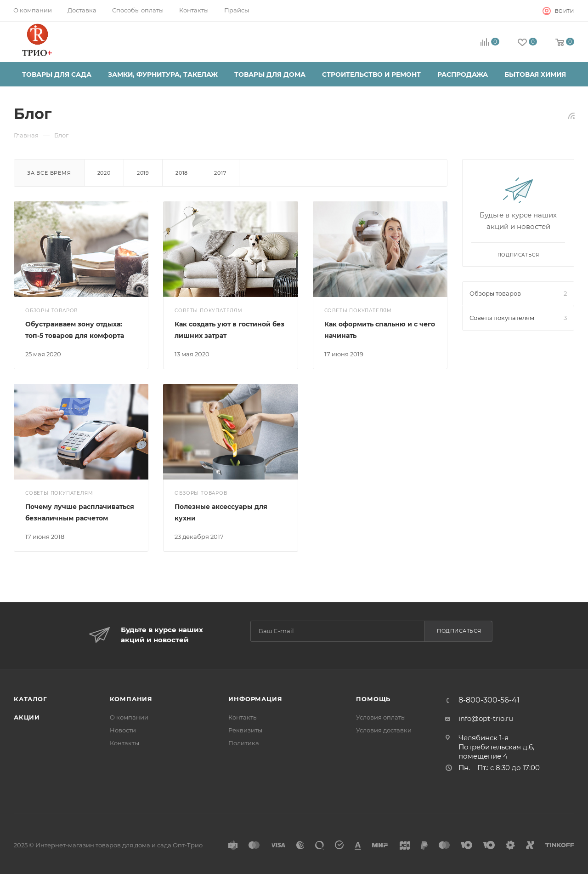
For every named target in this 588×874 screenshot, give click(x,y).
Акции (27, 717)
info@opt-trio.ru (486, 718)
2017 (220, 173)
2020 (104, 173)
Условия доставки (384, 730)
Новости (123, 730)
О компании (129, 717)
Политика (244, 743)
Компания (131, 699)
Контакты (124, 743)
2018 (182, 173)
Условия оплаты (381, 717)
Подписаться (459, 631)
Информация (255, 699)
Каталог (31, 699)
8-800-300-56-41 (489, 700)
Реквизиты (245, 730)
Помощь (373, 699)
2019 (143, 173)
